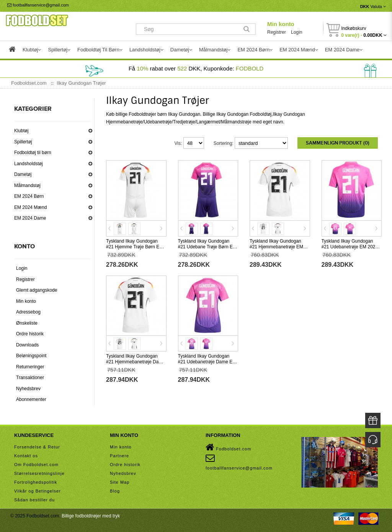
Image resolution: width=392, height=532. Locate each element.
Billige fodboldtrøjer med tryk (91, 516)
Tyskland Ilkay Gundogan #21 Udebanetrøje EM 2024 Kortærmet (350, 247)
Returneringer (30, 367)
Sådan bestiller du (34, 500)
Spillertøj (23, 142)
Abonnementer (31, 399)
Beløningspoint (31, 356)
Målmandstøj (27, 186)
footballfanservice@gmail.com (38, 5)
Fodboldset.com (228, 447)
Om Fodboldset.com (36, 465)
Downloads (27, 345)
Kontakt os (26, 456)
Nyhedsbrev (28, 389)
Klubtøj (21, 131)
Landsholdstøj (29, 164)
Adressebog (28, 312)
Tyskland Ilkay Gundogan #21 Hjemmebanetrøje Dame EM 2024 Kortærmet (136, 362)
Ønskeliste (27, 323)
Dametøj (23, 174)
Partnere (119, 456)
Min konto (281, 24)
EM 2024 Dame (30, 218)
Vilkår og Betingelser (38, 491)
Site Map (120, 482)
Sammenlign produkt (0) (338, 143)
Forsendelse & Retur (37, 447)
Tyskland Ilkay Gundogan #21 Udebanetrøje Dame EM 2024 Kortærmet (207, 362)
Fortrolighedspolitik (36, 482)
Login (296, 32)
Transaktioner (30, 378)
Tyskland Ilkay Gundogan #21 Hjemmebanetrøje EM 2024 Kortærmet (276, 247)
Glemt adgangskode (37, 290)
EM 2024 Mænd (30, 207)
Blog (115, 491)
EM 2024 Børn (29, 196)
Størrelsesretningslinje (39, 473)
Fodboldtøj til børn (33, 153)
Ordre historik (30, 334)
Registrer (277, 32)
